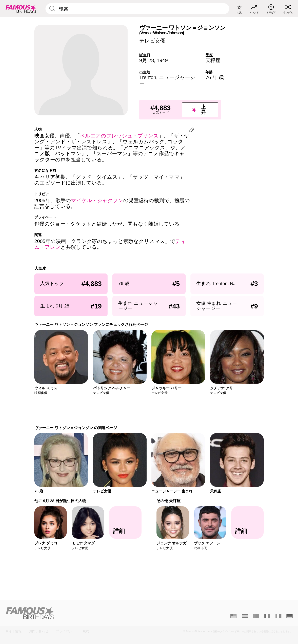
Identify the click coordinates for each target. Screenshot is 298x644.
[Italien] (278, 616)
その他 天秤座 (169, 501)
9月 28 (147, 60)
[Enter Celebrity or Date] (137, 9)
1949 (162, 60)
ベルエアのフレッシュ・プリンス (119, 136)
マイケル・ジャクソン (97, 200)
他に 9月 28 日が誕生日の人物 (60, 501)
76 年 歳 (215, 77)
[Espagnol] (245, 616)
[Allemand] (290, 616)
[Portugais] (256, 616)
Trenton (148, 77)
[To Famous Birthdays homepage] (21, 9)
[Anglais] (234, 616)
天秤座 (213, 60)
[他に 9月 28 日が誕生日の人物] (125, 523)
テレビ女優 (152, 41)
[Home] (76, 613)
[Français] (267, 616)
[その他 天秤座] (247, 523)
